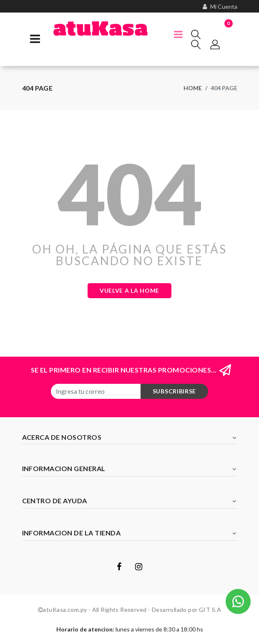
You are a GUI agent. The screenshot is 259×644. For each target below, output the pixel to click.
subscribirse (174, 391)
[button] (238, 602)
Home (193, 88)
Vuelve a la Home (129, 290)
